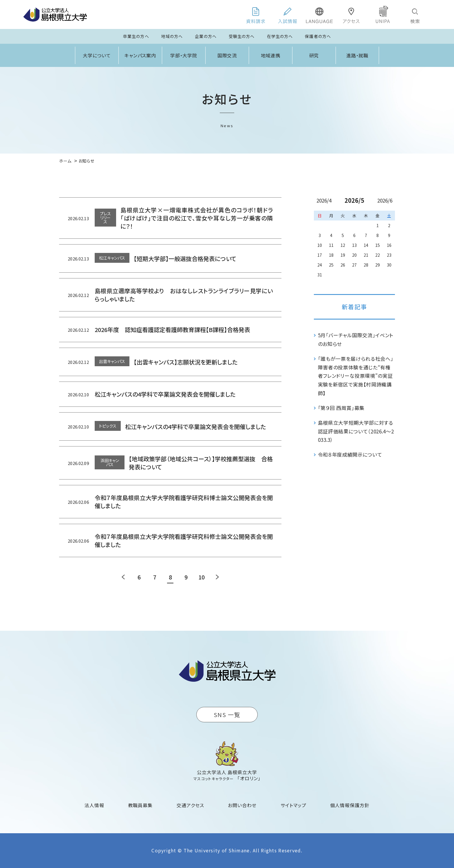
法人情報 (94, 805)
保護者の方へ (318, 36)
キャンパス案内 (140, 55)
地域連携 (271, 55)
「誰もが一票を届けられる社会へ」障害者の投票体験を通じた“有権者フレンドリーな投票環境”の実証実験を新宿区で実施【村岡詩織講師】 (356, 376)
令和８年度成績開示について (350, 454)
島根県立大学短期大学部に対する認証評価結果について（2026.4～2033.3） (356, 431)
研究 (314, 55)
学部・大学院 (184, 55)
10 (202, 577)
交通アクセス (190, 805)
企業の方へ (206, 36)
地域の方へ (172, 36)
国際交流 (227, 55)
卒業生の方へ (136, 36)
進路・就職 (357, 55)
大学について (97, 55)
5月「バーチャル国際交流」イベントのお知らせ (356, 339)
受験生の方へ (242, 36)
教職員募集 (141, 805)
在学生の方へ (280, 36)
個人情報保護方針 (350, 805)
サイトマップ (293, 805)
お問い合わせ (242, 805)
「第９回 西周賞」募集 (341, 408)
